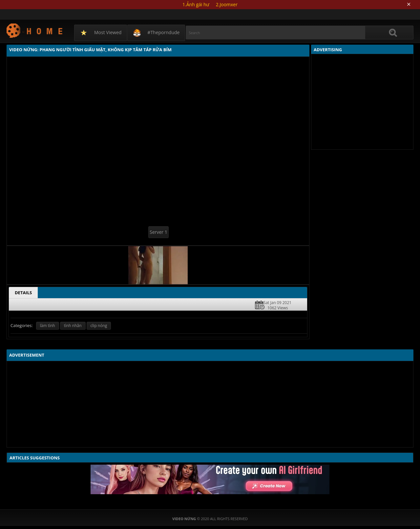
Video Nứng (35, 30)
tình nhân (73, 326)
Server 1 (158, 232)
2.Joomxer (227, 4)
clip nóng (99, 326)
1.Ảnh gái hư (196, 4)
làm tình (48, 326)
